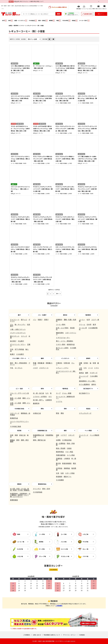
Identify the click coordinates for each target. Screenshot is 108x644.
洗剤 (58, 435)
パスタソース (44, 368)
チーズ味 (42, 549)
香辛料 (94, 384)
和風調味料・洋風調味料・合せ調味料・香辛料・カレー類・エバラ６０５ (20, 495)
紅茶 (88, 320)
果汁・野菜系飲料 (21, 363)
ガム (12, 324)
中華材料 (59, 363)
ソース (90, 368)
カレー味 (85, 549)
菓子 (19, 315)
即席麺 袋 (41, 363)
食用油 (81, 373)
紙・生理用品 (61, 443)
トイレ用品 (71, 455)
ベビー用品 (69, 452)
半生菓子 (21, 341)
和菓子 (40, 320)
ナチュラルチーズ (85, 413)
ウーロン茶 (83, 328)
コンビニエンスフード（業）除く (66, 372)
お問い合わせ (37, 635)
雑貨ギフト (68, 477)
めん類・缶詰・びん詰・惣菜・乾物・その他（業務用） (20, 489)
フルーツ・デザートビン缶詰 (19, 394)
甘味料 (86, 363)
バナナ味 (85, 556)
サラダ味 (85, 542)
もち (47, 393)
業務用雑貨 (14, 500)
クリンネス (37, 489)
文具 (58, 473)
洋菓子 (46, 320)
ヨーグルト (19, 368)
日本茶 (89, 324)
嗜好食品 (65, 389)
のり (50, 397)
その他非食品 (38, 492)
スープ (58, 393)
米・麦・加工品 (39, 393)
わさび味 (20, 549)
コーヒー (22, 25)
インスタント (65, 358)
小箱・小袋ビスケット (18, 329)
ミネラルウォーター (63, 338)
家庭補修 (59, 477)
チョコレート (15, 320)
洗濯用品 (59, 458)
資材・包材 (46, 489)
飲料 (12, 363)
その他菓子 (20, 354)
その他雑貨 (60, 480)
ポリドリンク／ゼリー (18, 344)
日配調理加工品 (42, 430)
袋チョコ (24, 320)
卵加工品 (22, 435)
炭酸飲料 (59, 320)
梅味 (19, 534)
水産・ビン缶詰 (16, 403)
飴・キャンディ (20, 324)
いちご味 (85, 534)
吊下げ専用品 (19, 349)
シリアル (59, 401)
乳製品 (88, 409)
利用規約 (82, 635)
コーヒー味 (21, 542)
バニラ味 (64, 542)
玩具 (62, 473)
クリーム (82, 324)
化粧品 (69, 448)
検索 (58, 14)
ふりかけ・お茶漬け (40, 397)
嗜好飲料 (16, 25)
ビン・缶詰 (19, 389)
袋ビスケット (15, 336)
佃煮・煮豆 (25, 440)
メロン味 (20, 556)
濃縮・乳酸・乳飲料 (66, 320)
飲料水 (65, 315)
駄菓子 (12, 354)
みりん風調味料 (84, 384)
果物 (62, 413)
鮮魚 (42, 409)
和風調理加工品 (39, 435)
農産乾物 (36, 403)
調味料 (88, 358)
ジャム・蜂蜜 (67, 393)
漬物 (18, 440)
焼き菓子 (13, 341)
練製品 (12, 440)
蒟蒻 (16, 435)
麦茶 (94, 324)
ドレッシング (84, 376)
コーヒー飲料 (61, 324)
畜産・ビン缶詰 (16, 398)
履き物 (58, 463)
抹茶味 (41, 542)
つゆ (81, 368)
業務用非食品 (42, 484)
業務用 (19, 484)
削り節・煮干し (39, 400)
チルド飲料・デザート (19, 358)
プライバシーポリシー (70, 635)
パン (35, 320)
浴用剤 (58, 440)
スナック (24, 336)
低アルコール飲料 (62, 348)
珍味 (12, 349)
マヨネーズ (94, 373)
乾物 (42, 389)
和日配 (19, 430)
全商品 (10, 25)
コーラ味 (64, 534)
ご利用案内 (59, 606)
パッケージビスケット (18, 333)
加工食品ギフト (88, 389)
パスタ (35, 368)
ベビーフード (15, 413)
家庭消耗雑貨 (67, 463)
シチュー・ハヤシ (62, 368)
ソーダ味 (42, 534)
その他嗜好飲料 (88, 329)
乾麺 (35, 363)
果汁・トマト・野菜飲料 (65, 341)
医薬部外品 (71, 344)
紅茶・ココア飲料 (62, 328)
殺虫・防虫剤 (61, 448)
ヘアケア (64, 435)
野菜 (58, 413)
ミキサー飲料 (61, 344)
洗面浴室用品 (61, 455)
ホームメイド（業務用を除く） (65, 397)
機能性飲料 (60, 333)
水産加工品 (37, 413)
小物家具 (67, 458)
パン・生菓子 (42, 315)
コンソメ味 (64, 549)
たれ (85, 368)
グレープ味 (42, 556)
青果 (65, 409)
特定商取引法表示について (52, 635)
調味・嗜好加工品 (39, 440)
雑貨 (65, 430)
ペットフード (84, 435)
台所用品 (59, 468)
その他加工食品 (19, 409)
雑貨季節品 (60, 452)
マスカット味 (65, 556)
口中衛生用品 (67, 440)
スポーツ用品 (70, 473)
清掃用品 (67, 468)
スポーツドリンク (66, 333)
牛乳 (12, 368)
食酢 (87, 373)
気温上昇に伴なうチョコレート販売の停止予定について (29, 1)
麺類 (42, 358)
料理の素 (67, 363)
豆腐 (12, 435)
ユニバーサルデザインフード (19, 422)
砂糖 (81, 363)
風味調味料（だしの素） (88, 381)
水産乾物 (49, 400)
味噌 (94, 363)
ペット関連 (88, 430)
